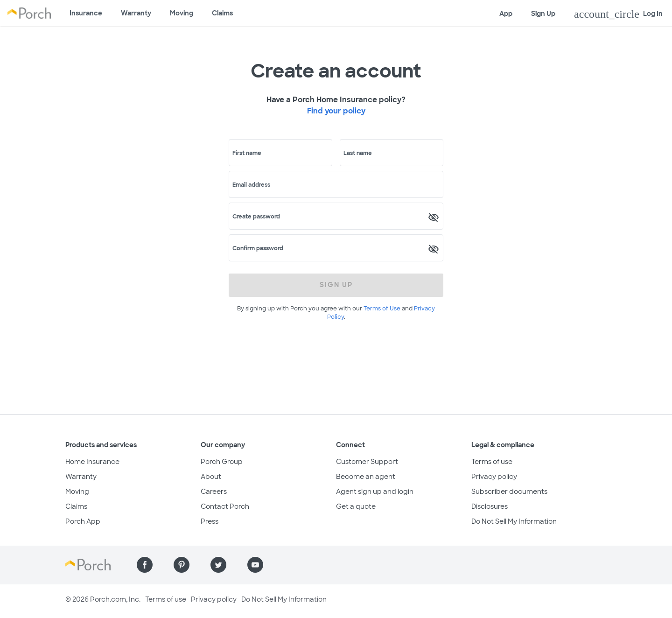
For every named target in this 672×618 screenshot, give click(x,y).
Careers (214, 492)
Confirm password (258, 248)
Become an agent (366, 477)
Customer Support (367, 462)
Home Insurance (92, 462)
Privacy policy (494, 477)
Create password (256, 217)
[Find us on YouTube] (255, 565)
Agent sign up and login (375, 492)
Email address (251, 185)
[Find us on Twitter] (218, 565)
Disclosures (490, 506)
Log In (618, 14)
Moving (182, 13)
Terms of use (492, 462)
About (211, 477)
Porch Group (222, 462)
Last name (358, 153)
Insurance (86, 13)
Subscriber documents (509, 492)
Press (210, 521)
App (506, 14)
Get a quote (356, 506)
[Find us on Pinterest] (182, 565)
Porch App (83, 521)
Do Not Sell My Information (514, 521)
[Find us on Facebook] (145, 565)
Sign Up (543, 14)
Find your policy (336, 111)
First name (247, 153)
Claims (222, 13)
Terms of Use (382, 309)
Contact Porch (225, 506)
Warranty (136, 13)
